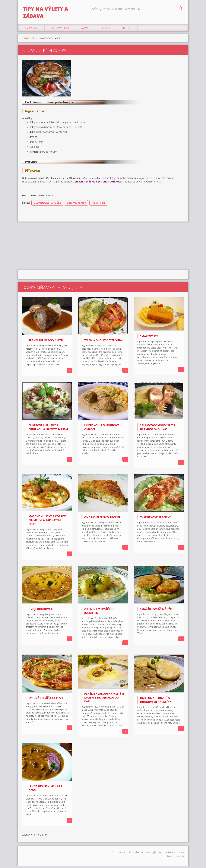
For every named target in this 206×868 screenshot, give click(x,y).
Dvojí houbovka (41, 611)
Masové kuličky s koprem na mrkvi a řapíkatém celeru (47, 522)
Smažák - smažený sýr (156, 611)
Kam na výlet (31, 30)
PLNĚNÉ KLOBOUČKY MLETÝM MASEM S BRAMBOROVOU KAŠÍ (104, 699)
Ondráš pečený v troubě (102, 519)
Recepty (105, 30)
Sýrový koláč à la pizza (46, 700)
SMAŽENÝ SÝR (149, 338)
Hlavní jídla (98, 205)
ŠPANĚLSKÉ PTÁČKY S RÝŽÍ (46, 342)
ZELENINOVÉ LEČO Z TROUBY (103, 342)
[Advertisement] (103, 247)
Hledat (181, 9)
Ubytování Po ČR (60, 30)
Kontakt (127, 30)
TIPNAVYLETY (29, 40)
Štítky (26, 205)
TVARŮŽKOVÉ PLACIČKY (156, 519)
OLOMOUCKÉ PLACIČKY (47, 205)
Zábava (85, 30)
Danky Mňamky (76, 205)
